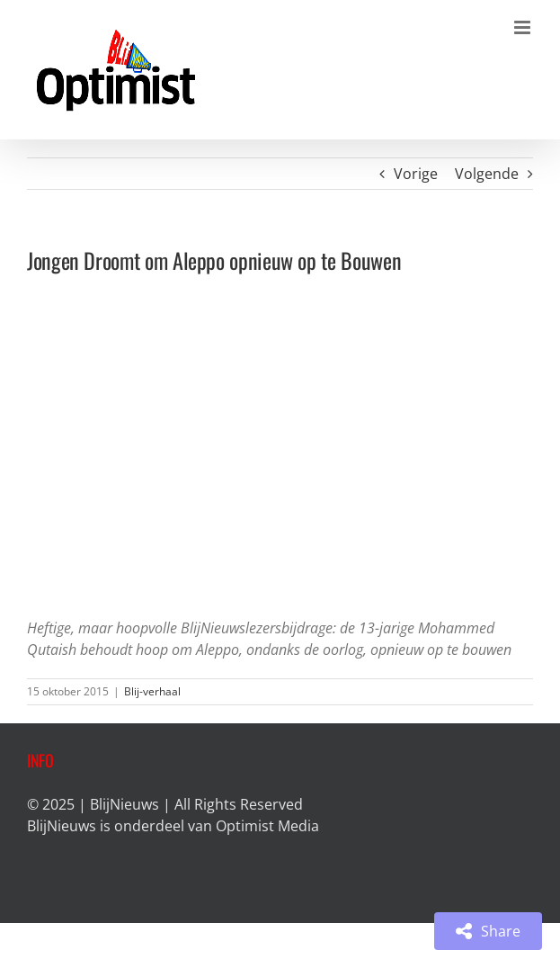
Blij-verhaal (152, 691)
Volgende (487, 174)
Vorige (416, 174)
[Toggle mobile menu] (524, 27)
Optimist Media (267, 826)
